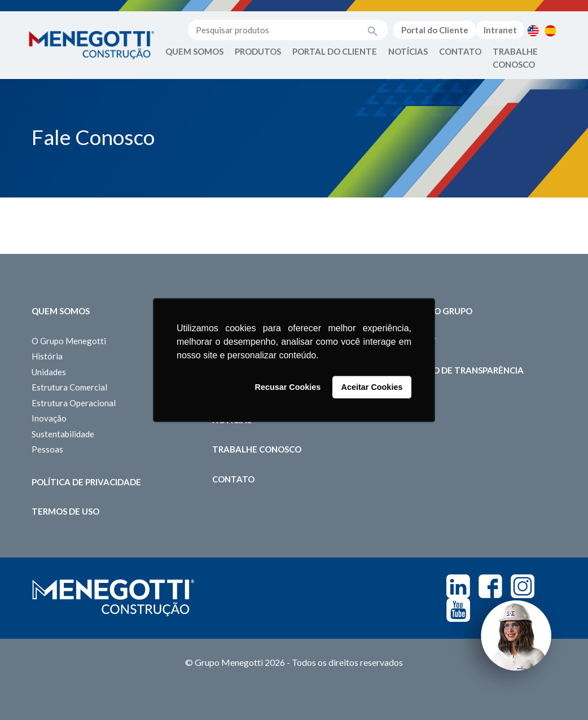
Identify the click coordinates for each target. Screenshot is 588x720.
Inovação (49, 418)
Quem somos (61, 311)
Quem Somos (194, 51)
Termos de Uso (65, 511)
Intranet (500, 30)
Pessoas (47, 449)
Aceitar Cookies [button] (372, 387)
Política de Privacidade (86, 482)
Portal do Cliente (435, 30)
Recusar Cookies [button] (288, 387)
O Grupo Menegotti (69, 341)
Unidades (49, 372)
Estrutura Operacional (74, 403)
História (47, 356)
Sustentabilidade (63, 434)
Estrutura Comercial (69, 387)
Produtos (258, 51)
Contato (460, 51)
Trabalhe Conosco (515, 58)
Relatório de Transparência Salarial (458, 377)
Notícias (408, 51)
